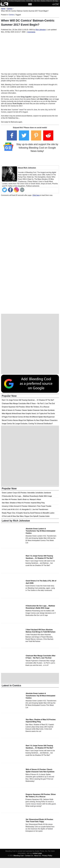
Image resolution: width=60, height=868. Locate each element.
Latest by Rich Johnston (16, 521)
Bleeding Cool (19, 856)
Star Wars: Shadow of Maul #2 (43, 1)
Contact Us (29, 856)
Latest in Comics (11, 685)
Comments (31, 32)
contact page (37, 853)
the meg (55, 1)
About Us (37, 856)
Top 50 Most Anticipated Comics (16, 1)
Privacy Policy (47, 856)
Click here (36, 195)
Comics (11, 15)
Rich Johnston (41, 30)
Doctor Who (30, 1)
